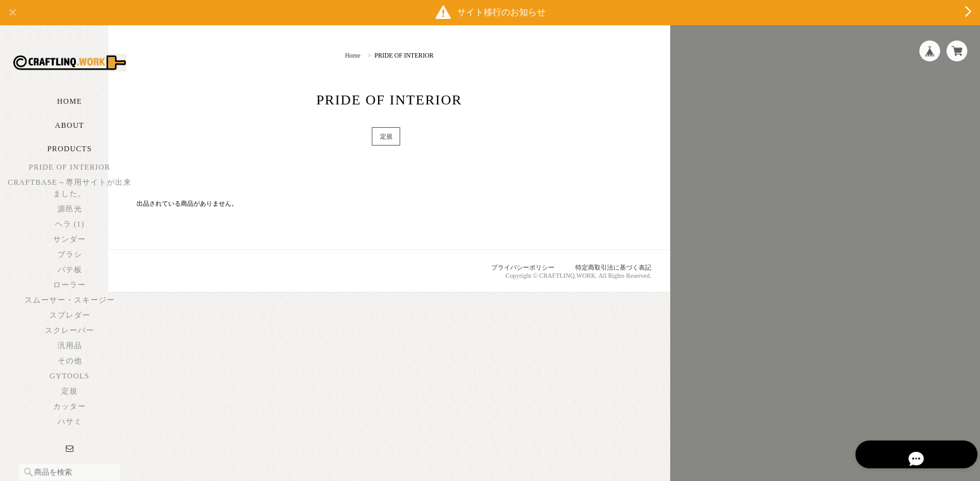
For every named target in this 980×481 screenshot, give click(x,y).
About (70, 146)
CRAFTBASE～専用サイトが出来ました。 (69, 209)
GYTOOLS (70, 397)
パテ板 (70, 290)
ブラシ (70, 275)
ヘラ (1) (70, 245)
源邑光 (70, 230)
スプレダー (70, 336)
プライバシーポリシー (513, 268)
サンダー (70, 260)
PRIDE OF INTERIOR (69, 188)
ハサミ (70, 442)
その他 (70, 382)
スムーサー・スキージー (70, 321)
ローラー (70, 306)
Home (69, 122)
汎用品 (70, 366)
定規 (70, 412)
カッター (70, 427)
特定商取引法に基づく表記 (609, 268)
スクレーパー (70, 351)
